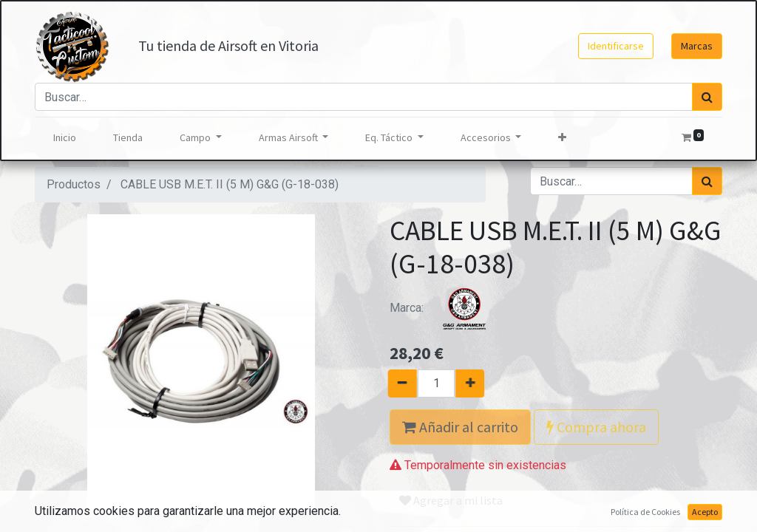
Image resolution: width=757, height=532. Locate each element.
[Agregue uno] (478, 383)
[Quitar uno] (394, 383)
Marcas (697, 46)
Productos (74, 184)
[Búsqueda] (707, 97)
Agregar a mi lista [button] (451, 500)
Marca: (445, 308)
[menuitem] (65, 138)
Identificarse (616, 46)
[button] (562, 138)
